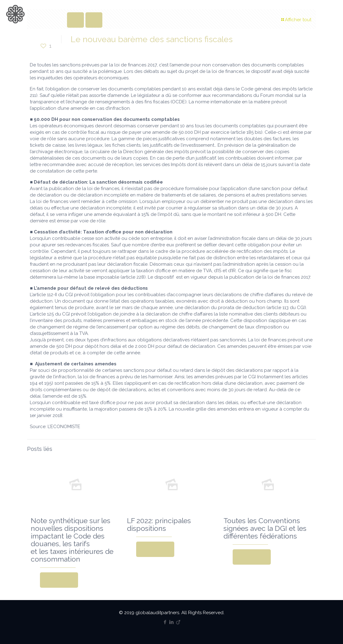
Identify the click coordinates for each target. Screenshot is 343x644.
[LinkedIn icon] (172, 622)
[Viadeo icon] (178, 622)
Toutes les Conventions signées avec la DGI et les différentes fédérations (265, 528)
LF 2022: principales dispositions (159, 524)
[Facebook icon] (165, 622)
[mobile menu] (333, 14)
